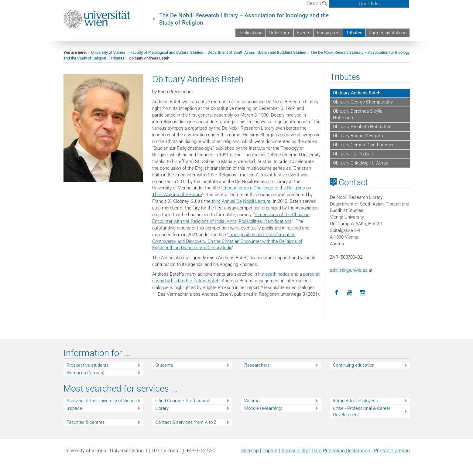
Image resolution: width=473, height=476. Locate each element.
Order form (280, 33)
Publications (250, 33)
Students (164, 365)
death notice (278, 274)
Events (304, 33)
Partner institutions (388, 33)
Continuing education (354, 365)
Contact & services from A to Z (186, 422)
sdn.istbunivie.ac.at (351, 270)
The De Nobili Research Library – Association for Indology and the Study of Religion (244, 19)
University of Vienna (109, 52)
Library (162, 408)
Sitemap (250, 451)
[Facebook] (336, 293)
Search (317, 3)
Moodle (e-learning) (263, 408)
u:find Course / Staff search (183, 401)
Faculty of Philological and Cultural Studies (167, 52)
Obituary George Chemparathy (363, 102)
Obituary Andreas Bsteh (357, 93)
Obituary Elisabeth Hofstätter (362, 127)
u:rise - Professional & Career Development (362, 411)
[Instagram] (363, 293)
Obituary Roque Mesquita (358, 136)
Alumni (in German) (86, 373)
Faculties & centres (86, 422)
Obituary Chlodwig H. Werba (361, 163)
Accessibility (295, 451)
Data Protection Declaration (341, 451)
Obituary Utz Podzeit (353, 154)
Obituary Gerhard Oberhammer (363, 145)
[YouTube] (350, 293)
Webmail (253, 401)
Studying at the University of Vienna (102, 401)
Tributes (354, 33)
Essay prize (328, 33)
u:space (74, 408)
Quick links (369, 4)
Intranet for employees (355, 401)
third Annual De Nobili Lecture (241, 201)
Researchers (257, 365)
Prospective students (88, 365)
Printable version (392, 451)
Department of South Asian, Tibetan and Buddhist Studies (257, 52)
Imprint (270, 451)
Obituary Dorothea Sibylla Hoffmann (358, 114)
